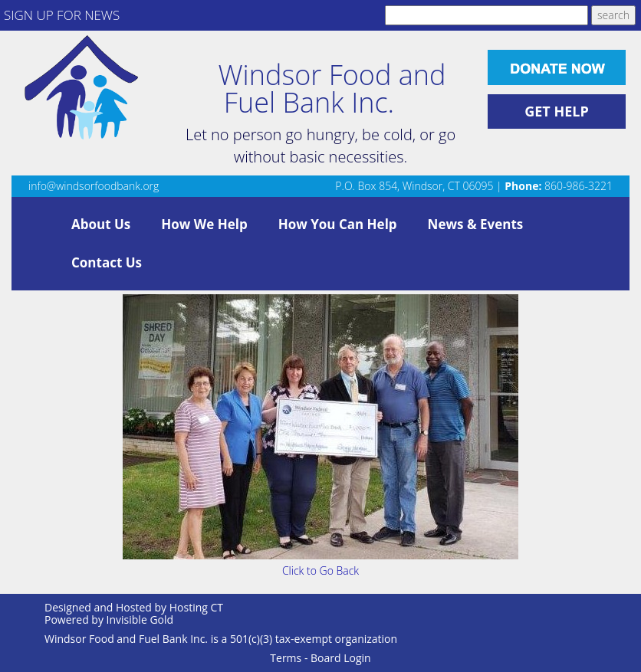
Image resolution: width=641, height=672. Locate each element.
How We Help (204, 224)
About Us (101, 224)
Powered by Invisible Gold (109, 620)
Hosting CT (196, 607)
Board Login (341, 658)
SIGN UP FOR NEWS (62, 15)
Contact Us (107, 262)
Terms (286, 658)
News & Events (476, 224)
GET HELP (557, 111)
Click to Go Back (320, 570)
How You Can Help (338, 224)
